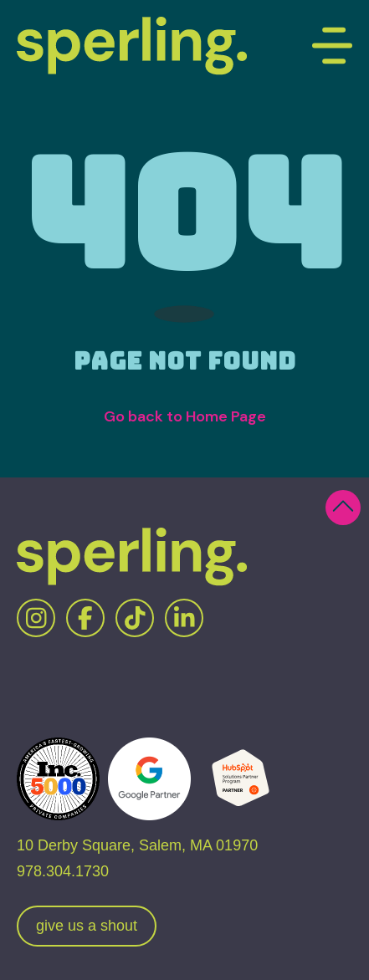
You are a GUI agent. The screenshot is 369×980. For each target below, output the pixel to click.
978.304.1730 (63, 871)
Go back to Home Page (185, 416)
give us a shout (87, 926)
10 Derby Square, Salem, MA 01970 (137, 845)
